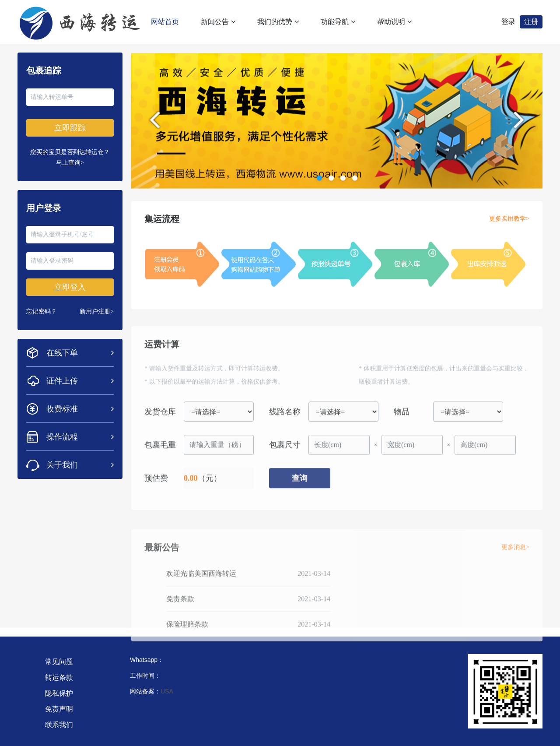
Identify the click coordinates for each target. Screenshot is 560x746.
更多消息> (515, 559)
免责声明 (59, 709)
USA (167, 691)
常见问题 (59, 662)
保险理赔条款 (187, 636)
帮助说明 (394, 22)
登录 (508, 22)
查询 (300, 486)
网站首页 (165, 22)
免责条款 (180, 611)
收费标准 (80, 409)
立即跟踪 (70, 128)
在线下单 (80, 353)
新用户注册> (97, 311)
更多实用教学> (509, 222)
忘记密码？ (42, 311)
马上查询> (70, 163)
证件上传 (80, 381)
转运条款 (59, 677)
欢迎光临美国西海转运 (201, 585)
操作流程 (80, 437)
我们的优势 (278, 22)
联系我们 (59, 725)
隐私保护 (59, 693)
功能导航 (338, 22)
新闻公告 (218, 22)
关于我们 (80, 465)
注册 (531, 22)
